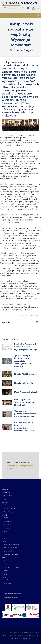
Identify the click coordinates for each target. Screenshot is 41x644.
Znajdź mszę (11, 8)
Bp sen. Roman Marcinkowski (11, 554)
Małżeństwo (7, 528)
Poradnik (4, 515)
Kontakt (4, 577)
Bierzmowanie (7, 524)
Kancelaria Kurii (8, 583)
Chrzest (6, 518)
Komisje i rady (7, 571)
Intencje (6, 538)
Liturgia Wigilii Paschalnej (26, 374)
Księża (5, 590)
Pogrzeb (5, 531)
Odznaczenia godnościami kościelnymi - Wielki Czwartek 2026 (25, 414)
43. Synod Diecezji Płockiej (10, 512)
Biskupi (4, 542)
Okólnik (6, 505)
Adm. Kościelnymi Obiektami (11, 567)
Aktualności (7, 492)
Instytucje (4, 558)
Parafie (5, 587)
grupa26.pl (26, 638)
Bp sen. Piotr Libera (9, 551)
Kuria (5, 560)
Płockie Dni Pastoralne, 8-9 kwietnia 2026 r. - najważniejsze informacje (26, 347)
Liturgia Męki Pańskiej (24, 383)
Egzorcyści (6, 535)
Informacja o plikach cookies (11, 597)
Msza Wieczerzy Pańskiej (25, 392)
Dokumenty (5, 502)
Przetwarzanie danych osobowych (12, 594)
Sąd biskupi (7, 564)
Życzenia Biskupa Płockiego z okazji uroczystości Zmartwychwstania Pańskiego (23, 361)
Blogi (5, 499)
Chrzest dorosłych (8, 521)
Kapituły (6, 574)
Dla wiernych (6, 490)
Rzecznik (6, 580)
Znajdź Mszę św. (8, 496)
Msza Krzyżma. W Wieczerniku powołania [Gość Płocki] (25, 402)
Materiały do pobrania (9, 508)
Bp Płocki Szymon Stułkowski (11, 544)
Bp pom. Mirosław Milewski (11, 548)
